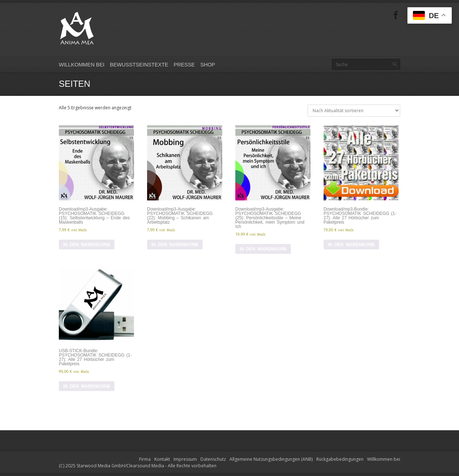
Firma (145, 459)
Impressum (185, 459)
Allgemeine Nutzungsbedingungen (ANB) (271, 459)
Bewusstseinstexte (139, 65)
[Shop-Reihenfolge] (354, 111)
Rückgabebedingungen (340, 459)
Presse (184, 65)
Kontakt (162, 459)
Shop (208, 65)
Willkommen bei (82, 65)
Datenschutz (213, 459)
